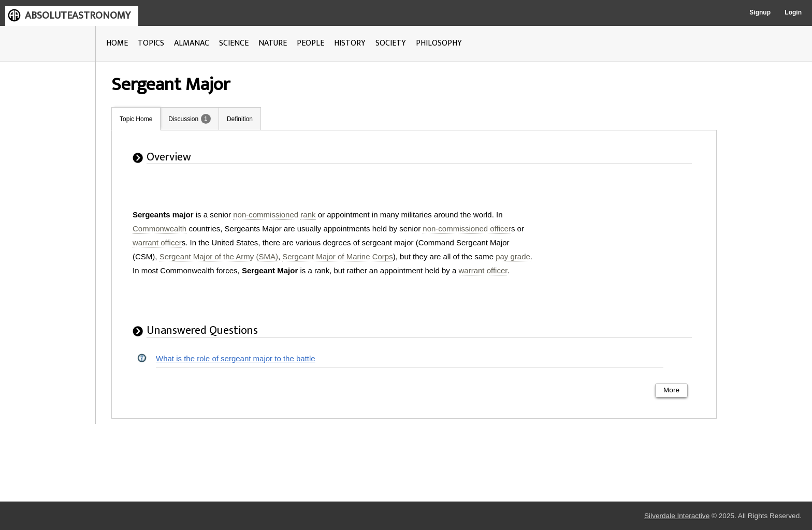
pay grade (513, 256)
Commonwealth (160, 229)
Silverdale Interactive (677, 516)
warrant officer (157, 242)
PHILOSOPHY (439, 43)
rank (308, 215)
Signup (760, 12)
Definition (240, 119)
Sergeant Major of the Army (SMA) (219, 256)
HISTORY (350, 43)
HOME (117, 43)
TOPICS (151, 43)
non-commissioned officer (467, 229)
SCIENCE (234, 43)
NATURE (273, 43)
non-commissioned (266, 215)
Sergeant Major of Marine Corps (337, 256)
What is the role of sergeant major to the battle (236, 358)
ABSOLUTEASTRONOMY (78, 16)
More (671, 390)
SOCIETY (391, 43)
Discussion (183, 119)
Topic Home (136, 119)
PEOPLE (310, 43)
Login (793, 12)
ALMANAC (192, 43)
